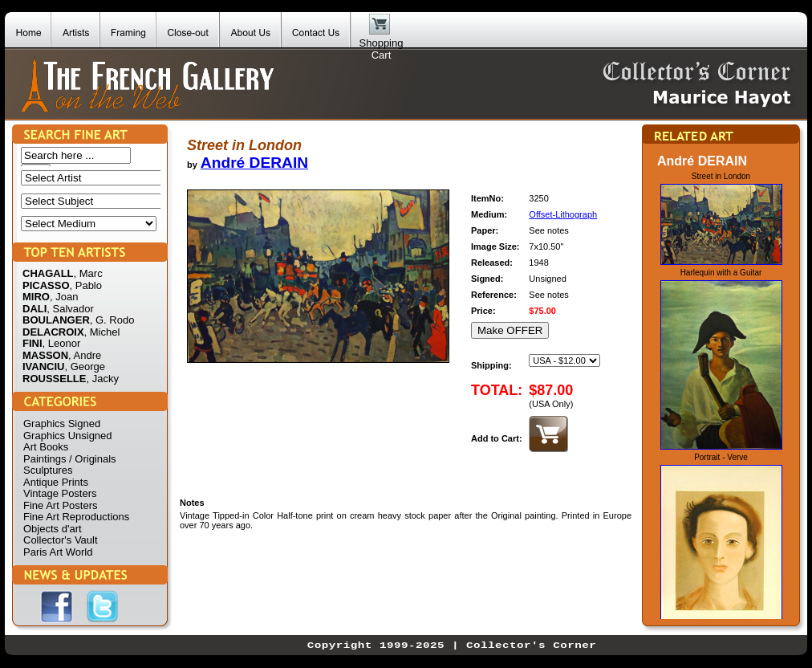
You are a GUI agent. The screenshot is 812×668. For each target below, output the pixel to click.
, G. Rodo (112, 320)
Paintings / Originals (70, 459)
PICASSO (46, 285)
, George (85, 367)
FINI (32, 343)
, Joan (64, 297)
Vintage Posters (60, 493)
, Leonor (62, 343)
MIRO (36, 297)
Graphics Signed (62, 424)
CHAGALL (48, 273)
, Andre (85, 355)
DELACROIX (53, 332)
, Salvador (70, 309)
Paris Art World (58, 552)
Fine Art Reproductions (76, 517)
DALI (35, 309)
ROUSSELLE (54, 379)
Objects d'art (53, 529)
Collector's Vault (61, 540)
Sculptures (48, 470)
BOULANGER (56, 320)
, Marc (88, 273)
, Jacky (102, 379)
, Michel (102, 332)
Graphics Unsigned (68, 436)
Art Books (46, 447)
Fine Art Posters (60, 505)
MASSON (45, 355)
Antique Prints (56, 482)
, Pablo (86, 285)
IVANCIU (43, 367)
